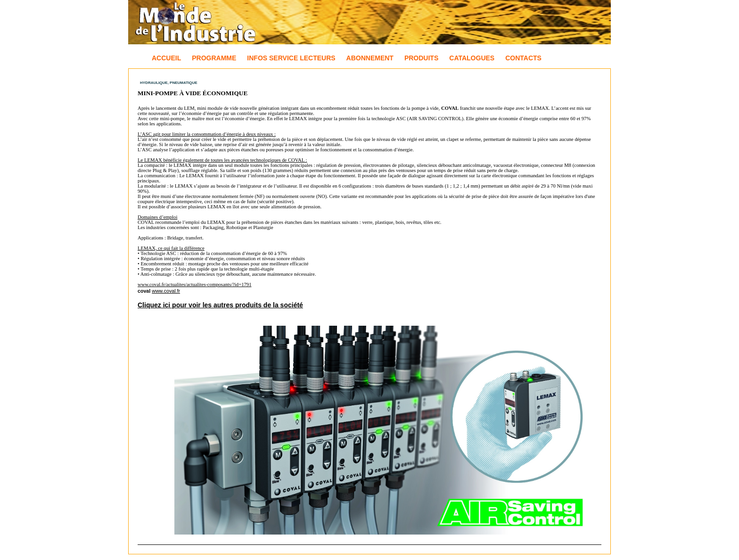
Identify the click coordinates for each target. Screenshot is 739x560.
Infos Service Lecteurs (291, 58)
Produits (421, 58)
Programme (214, 58)
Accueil (166, 58)
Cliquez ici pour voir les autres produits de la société (220, 305)
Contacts (523, 58)
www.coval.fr (166, 291)
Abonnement (370, 58)
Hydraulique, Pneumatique (169, 83)
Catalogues (472, 58)
